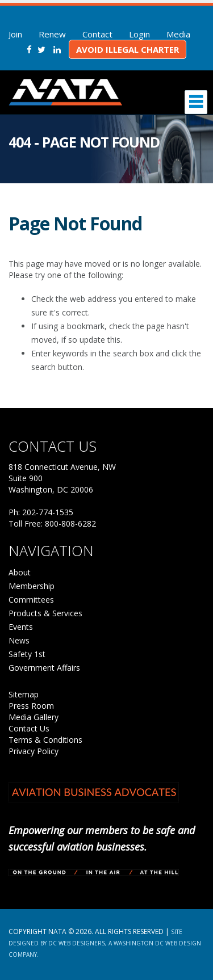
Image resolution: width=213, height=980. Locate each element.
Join (15, 34)
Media (178, 34)
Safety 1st (27, 654)
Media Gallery (34, 717)
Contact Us (29, 728)
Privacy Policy (34, 751)
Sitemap (24, 694)
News (19, 640)
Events (21, 627)
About (20, 572)
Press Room (31, 706)
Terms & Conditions (45, 740)
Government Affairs (44, 668)
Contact (97, 34)
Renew (52, 34)
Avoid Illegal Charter (128, 49)
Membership (32, 586)
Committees (31, 600)
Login (139, 34)
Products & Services (45, 613)
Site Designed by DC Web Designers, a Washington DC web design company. (105, 943)
